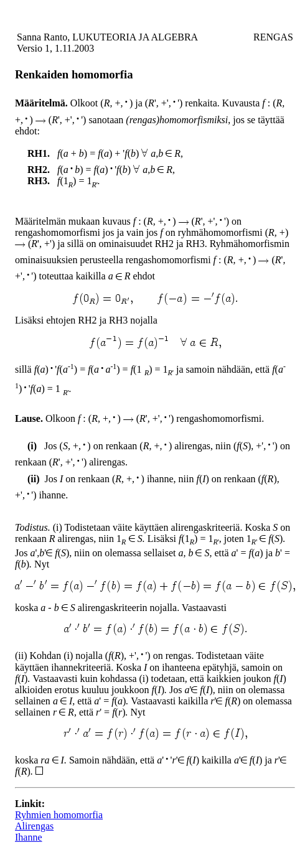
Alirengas (34, 826)
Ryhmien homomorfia (59, 815)
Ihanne (29, 837)
